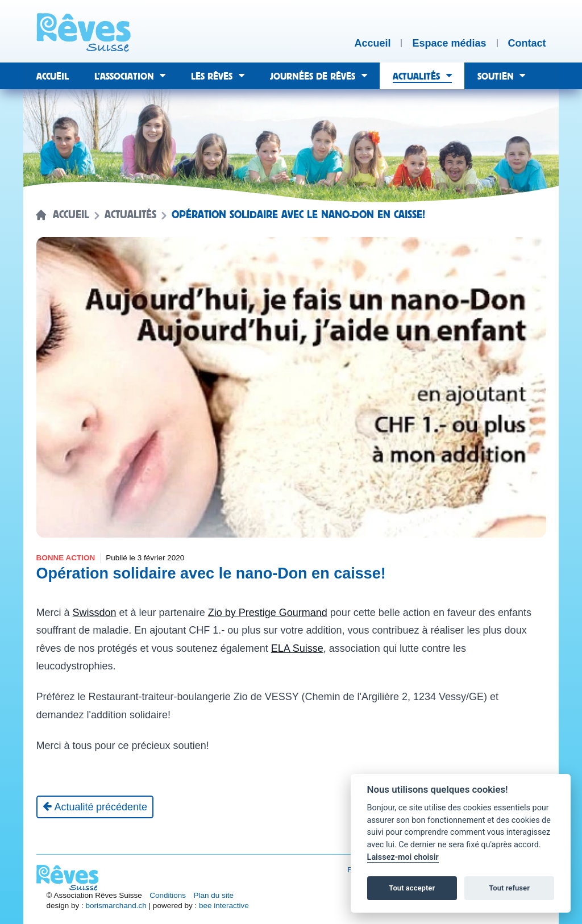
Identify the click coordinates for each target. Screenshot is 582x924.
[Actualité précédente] (95, 807)
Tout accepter (412, 888)
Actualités (130, 215)
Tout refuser (509, 888)
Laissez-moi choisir (403, 857)
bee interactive (224, 906)
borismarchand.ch (116, 906)
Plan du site (214, 895)
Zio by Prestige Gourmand (268, 613)
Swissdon (95, 613)
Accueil (71, 215)
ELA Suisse (297, 648)
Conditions (168, 895)
